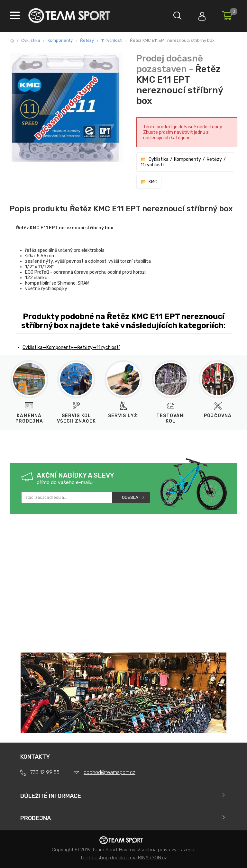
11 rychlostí (112, 40)
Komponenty (60, 40)
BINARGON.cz (152, 858)
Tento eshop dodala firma (108, 858)
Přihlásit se (200, 15)
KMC (153, 182)
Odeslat (131, 497)
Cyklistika (31, 40)
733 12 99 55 (45, 772)
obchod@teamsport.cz (110, 772)
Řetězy (87, 40)
